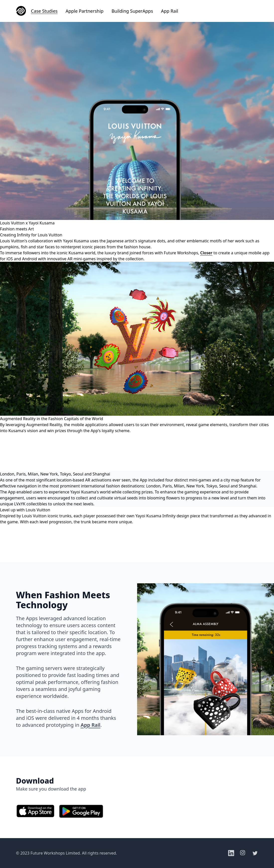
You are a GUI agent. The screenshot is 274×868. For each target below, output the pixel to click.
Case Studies (44, 11)
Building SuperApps (132, 11)
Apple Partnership (85, 11)
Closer (206, 253)
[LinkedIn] (231, 853)
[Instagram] (243, 853)
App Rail (170, 11)
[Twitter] (255, 853)
